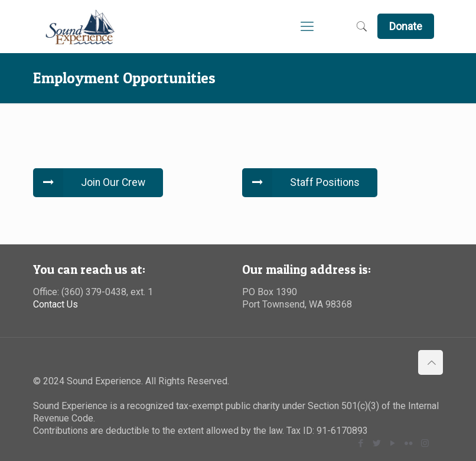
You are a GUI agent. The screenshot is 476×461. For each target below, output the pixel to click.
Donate (406, 26)
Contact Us (56, 304)
